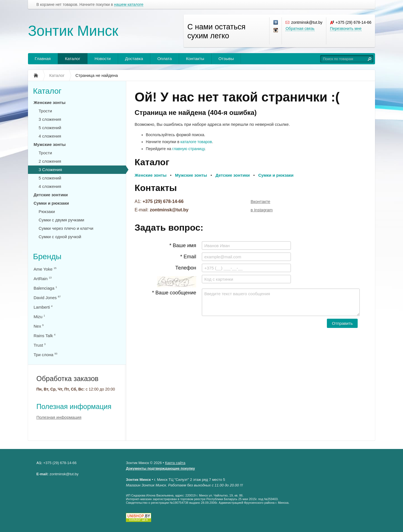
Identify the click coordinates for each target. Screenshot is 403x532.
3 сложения (50, 119)
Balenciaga (45, 288)
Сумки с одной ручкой (60, 237)
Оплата (165, 59)
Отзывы (226, 59)
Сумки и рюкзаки (51, 203)
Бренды (47, 256)
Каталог (73, 59)
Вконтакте (261, 201)
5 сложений (50, 128)
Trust (40, 345)
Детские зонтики (51, 195)
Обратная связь (300, 29)
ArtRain (43, 279)
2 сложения (50, 161)
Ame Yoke (45, 269)
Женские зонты (50, 102)
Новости (103, 59)
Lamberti (43, 307)
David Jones (47, 298)
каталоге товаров (196, 142)
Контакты (195, 59)
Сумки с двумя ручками (61, 220)
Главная (43, 59)
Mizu (39, 317)
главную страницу (188, 149)
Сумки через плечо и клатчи (66, 228)
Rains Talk (44, 336)
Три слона (45, 355)
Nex (39, 326)
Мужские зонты (50, 144)
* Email (188, 257)
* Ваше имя (183, 245)
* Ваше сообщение (174, 293)
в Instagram (262, 210)
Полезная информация (74, 406)
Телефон (186, 268)
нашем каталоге (129, 5)
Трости (45, 111)
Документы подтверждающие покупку (161, 468)
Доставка (134, 59)
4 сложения (50, 136)
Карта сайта (175, 463)
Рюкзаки (47, 211)
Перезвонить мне (346, 29)
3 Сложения (50, 170)
